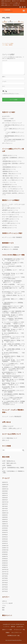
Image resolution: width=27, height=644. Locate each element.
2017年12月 (5, 570)
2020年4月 (5, 522)
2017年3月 (5, 589)
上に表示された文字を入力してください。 (11, 94)
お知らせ (4, 601)
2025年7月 (5, 482)
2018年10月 (5, 550)
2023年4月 (5, 493)
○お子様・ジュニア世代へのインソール (12, 180)
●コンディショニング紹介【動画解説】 (12, 237)
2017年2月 (5, 591)
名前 (4, 77)
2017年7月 (5, 580)
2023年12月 (5, 489)
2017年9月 (5, 576)
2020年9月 (5, 515)
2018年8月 (5, 554)
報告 (3, 610)
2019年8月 (5, 530)
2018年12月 (5, 546)
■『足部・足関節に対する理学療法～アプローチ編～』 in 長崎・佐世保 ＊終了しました (13, 345)
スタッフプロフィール (16, 633)
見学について (6, 440)
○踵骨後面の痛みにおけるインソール (12, 161)
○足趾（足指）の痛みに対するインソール (13, 178)
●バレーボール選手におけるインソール (12, 217)
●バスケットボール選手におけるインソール (13, 212)
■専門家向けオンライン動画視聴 (11, 247)
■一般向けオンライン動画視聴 (10, 249)
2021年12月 (5, 502)
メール (4, 81)
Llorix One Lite (9, 640)
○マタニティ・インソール (9, 182)
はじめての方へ (6, 116)
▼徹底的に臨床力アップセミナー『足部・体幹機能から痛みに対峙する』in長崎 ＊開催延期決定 (13, 308)
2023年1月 (5, 495)
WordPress (19, 640)
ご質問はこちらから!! (8, 426)
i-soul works (7, 10)
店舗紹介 (8, 633)
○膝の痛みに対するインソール (10, 176)
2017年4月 (5, 587)
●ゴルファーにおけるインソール (11, 215)
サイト (4, 86)
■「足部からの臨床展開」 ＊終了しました (13, 284)
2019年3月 (5, 541)
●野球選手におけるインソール (10, 210)
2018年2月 (5, 565)
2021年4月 (5, 509)
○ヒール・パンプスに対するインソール (12, 189)
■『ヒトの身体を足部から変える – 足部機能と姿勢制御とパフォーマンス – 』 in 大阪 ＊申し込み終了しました (13, 403)
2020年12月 (5, 513)
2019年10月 (5, 526)
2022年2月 (5, 500)
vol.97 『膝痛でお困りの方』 (10, 463)
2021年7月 (5, 504)
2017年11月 (5, 572)
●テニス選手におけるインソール (11, 219)
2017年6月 (5, 583)
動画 (3, 608)
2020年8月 (5, 517)
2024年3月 (5, 487)
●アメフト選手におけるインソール (11, 223)
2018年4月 (5, 561)
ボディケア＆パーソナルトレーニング (12, 123)
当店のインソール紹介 (8, 118)
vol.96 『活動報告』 (7, 465)
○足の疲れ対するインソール (9, 184)
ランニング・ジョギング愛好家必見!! (12, 416)
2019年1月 (5, 543)
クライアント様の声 (7, 603)
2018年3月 (5, 563)
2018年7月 (5, 556)
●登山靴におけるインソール (9, 228)
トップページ (6, 627)
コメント (5, 61)
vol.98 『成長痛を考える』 (9, 461)
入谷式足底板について (10, 121)
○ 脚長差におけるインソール (10, 155)
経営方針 (13, 627)
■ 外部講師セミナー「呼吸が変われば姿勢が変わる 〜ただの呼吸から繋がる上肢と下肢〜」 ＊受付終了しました (13, 369)
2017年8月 (5, 578)
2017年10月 (5, 574)
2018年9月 (5, 552)
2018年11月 (5, 548)
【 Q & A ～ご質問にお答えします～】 (12, 428)
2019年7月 (5, 532)
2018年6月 (5, 559)
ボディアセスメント (7, 143)
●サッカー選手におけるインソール (11, 208)
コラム (4, 605)
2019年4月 (5, 539)
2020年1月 (5, 524)
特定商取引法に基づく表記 (14, 636)
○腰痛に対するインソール (9, 169)
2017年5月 (5, 585)
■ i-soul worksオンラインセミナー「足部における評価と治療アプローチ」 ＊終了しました (13, 288)
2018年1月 (5, 567)
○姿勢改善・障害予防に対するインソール (13, 191)
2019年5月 (5, 537)
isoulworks (5, 22)
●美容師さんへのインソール (9, 225)
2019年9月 (5, 528)
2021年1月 (5, 511)
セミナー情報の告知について (10, 438)
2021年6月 (5, 506)
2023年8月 (5, 491)
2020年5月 (5, 519)
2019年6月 (5, 535)
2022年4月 (5, 498)
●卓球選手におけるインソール (10, 221)
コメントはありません (19, 21)
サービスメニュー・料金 (19, 630)
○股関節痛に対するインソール (10, 171)
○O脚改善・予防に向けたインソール (12, 174)
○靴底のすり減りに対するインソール (12, 187)
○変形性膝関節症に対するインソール (12, 167)
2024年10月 (5, 485)
